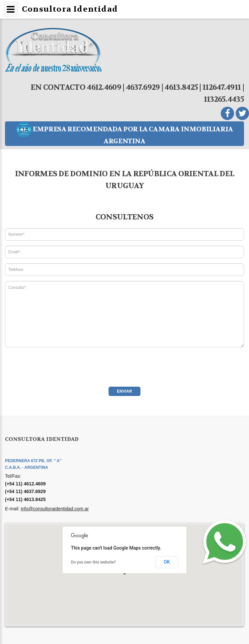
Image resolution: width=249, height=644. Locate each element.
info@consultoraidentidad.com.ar (55, 509)
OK (167, 562)
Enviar (124, 391)
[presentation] (55, 365)
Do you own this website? (94, 562)
